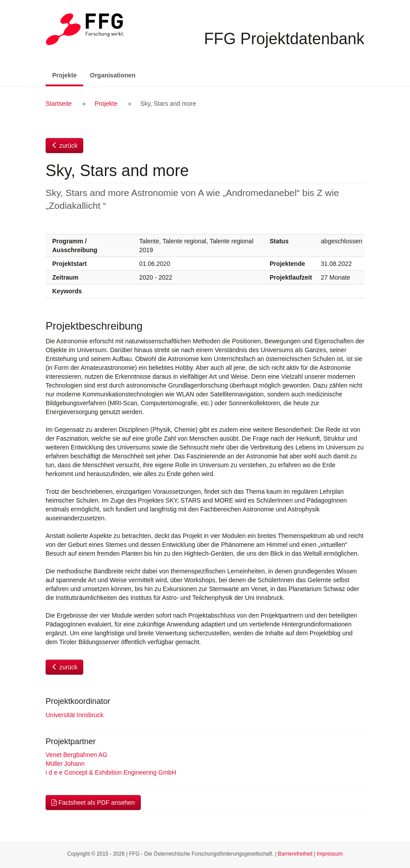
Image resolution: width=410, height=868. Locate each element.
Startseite (59, 104)
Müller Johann (65, 764)
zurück (64, 146)
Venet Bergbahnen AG (76, 755)
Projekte (68, 75)
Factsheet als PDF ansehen (93, 803)
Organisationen (113, 75)
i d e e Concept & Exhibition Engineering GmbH (111, 772)
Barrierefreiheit (295, 854)
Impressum (330, 854)
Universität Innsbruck (75, 715)
